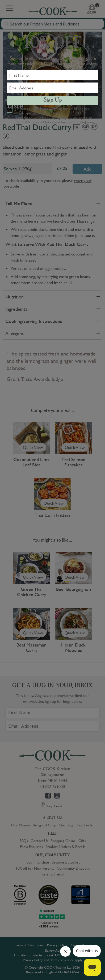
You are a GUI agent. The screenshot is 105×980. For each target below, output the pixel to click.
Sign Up (53, 100)
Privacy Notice (43, 122)
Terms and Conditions (77, 122)
